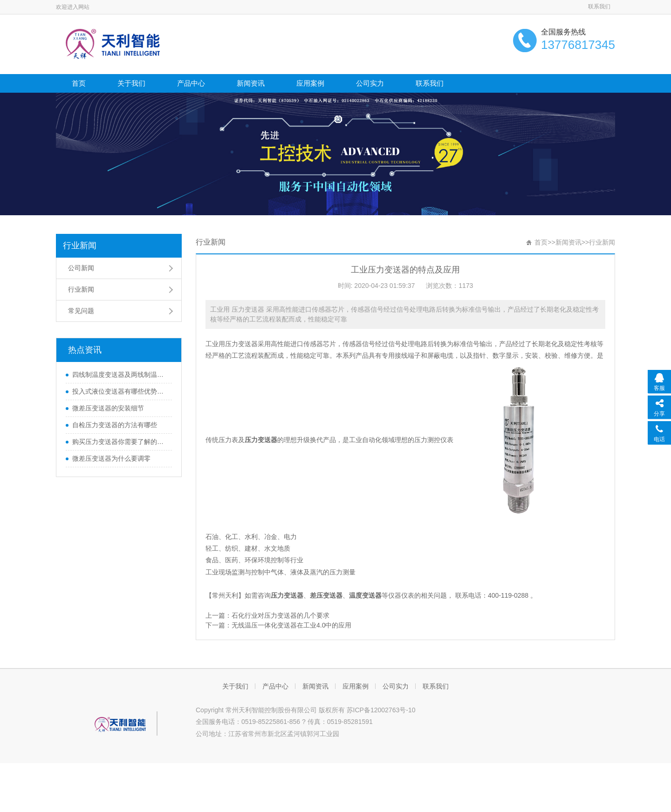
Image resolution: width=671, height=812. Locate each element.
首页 (79, 83)
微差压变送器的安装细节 (108, 408)
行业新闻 (80, 246)
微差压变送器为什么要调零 (111, 458)
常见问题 (81, 311)
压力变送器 (241, 344)
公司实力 (370, 83)
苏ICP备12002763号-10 (381, 710)
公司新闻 (81, 268)
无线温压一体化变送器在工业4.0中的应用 (291, 625)
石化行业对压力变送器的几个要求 (281, 615)
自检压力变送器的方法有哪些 (115, 425)
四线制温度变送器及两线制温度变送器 (120, 375)
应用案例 (310, 83)
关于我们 (131, 83)
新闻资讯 (251, 83)
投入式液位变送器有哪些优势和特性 (120, 391)
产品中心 (191, 83)
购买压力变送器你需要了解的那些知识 (120, 442)
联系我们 (599, 7)
